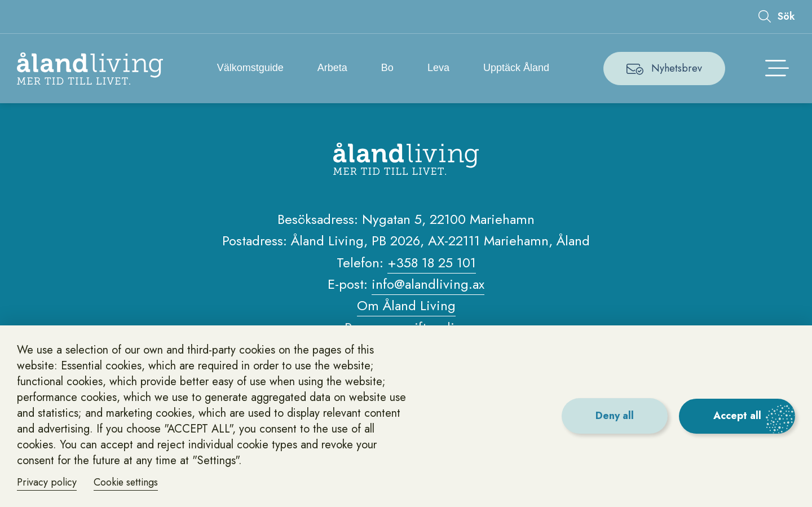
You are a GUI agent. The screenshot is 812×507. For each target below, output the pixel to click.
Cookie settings (128, 482)
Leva (439, 68)
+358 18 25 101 (432, 263)
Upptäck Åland (517, 68)
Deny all (614, 416)
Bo (387, 68)
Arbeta (332, 68)
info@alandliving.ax (428, 285)
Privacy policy (47, 482)
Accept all (737, 416)
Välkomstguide (250, 68)
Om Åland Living (406, 306)
